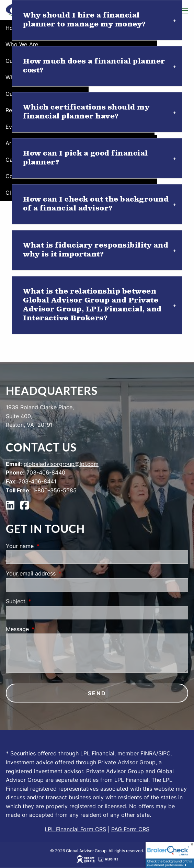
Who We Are (22, 44)
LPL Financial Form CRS (75, 829)
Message (45, 629)
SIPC (164, 753)
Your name (48, 546)
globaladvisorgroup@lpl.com (61, 464)
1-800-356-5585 (55, 490)
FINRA (148, 753)
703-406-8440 (46, 472)
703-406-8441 (37, 481)
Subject (44, 601)
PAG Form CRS (130, 829)
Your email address (59, 573)
